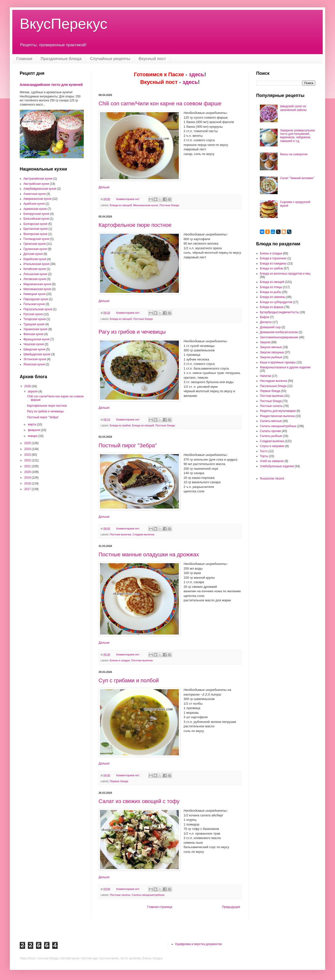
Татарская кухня (34, 319)
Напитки (266, 376)
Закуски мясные (271, 347)
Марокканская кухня (37, 284)
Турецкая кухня (34, 324)
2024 (28, 449)
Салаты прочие (270, 431)
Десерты (266, 322)
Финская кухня (33, 334)
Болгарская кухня (35, 224)
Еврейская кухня (35, 259)
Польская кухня (34, 304)
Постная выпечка (121, 534)
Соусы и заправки (272, 446)
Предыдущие (231, 907)
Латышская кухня (35, 274)
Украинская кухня (35, 329)
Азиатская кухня (35, 194)
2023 (28, 455)
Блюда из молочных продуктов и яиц (285, 274)
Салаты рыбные (271, 436)
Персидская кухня (36, 299)
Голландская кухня (36, 239)
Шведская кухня (34, 349)
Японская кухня (34, 364)
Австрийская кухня (36, 184)
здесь (197, 74)
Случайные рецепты (110, 59)
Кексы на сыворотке (294, 154)
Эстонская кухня (35, 359)
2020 (28, 472)
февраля (34, 430)
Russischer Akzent (272, 479)
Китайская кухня (35, 269)
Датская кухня (33, 254)
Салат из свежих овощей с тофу (139, 801)
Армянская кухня (35, 209)
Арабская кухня (34, 204)
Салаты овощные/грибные (148, 895)
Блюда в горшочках (273, 258)
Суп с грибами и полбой (129, 680)
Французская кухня (36, 339)
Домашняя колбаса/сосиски (279, 332)
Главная (24, 59)
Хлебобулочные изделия (277, 466)
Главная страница (160, 907)
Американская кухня (37, 199)
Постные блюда (169, 205)
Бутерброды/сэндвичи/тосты (279, 312)
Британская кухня (35, 229)
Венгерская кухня (35, 234)
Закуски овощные (272, 352)
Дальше (104, 187)
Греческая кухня (34, 244)
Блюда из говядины (273, 264)
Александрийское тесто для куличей (51, 85)
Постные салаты (120, 895)
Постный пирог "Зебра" (128, 445)
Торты (264, 456)
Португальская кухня (38, 309)
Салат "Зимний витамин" (297, 178)
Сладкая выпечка (143, 534)
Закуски (265, 342)
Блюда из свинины (273, 297)
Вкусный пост (152, 59)
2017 (28, 489)
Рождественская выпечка (277, 416)
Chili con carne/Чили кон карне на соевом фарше (160, 103)
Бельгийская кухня (36, 219)
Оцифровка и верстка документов (199, 944)
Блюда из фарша (272, 307)
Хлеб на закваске (272, 461)
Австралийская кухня (38, 179)
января (33, 436)
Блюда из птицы (271, 287)
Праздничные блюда (61, 59)
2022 (28, 460)
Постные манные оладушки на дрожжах (149, 554)
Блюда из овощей (121, 205)
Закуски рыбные (271, 357)
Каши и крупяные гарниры (278, 362)
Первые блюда (119, 781)
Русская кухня (33, 314)
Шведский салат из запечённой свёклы (293, 108)
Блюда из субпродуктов (276, 302)
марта (32, 424)
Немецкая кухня (34, 294)
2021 (28, 466)
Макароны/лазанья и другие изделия (285, 367)
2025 (28, 443)
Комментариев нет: (128, 199)
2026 (28, 386)
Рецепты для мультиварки (278, 411)
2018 (28, 483)
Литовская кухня (35, 279)
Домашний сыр (270, 327)
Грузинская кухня (35, 249)
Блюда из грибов (120, 425)
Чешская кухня (34, 344)
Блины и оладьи (120, 660)
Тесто (264, 451)
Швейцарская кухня (37, 354)
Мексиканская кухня (146, 205)
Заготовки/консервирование (279, 337)
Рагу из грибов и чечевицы (132, 332)
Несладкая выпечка (273, 381)
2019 (28, 478)
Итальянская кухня (36, 264)
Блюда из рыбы (271, 292)
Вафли (265, 317)
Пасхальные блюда (273, 386)
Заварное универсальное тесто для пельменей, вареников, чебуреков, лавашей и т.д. (298, 136)
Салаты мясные (271, 421)
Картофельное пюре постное (135, 225)
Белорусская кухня (36, 214)
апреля (33, 391)
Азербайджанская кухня (40, 189)
